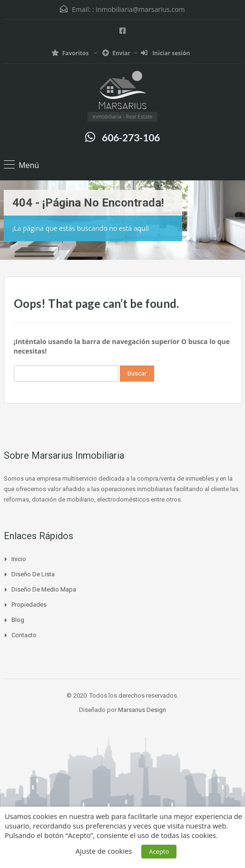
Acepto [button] (159, 851)
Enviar (116, 53)
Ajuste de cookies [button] (104, 851)
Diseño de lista (33, 574)
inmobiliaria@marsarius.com (140, 9)
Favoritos (71, 53)
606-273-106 (131, 137)
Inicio (19, 559)
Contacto (24, 635)
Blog (18, 620)
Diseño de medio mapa (44, 589)
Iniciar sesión (165, 53)
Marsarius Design (142, 710)
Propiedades (29, 605)
